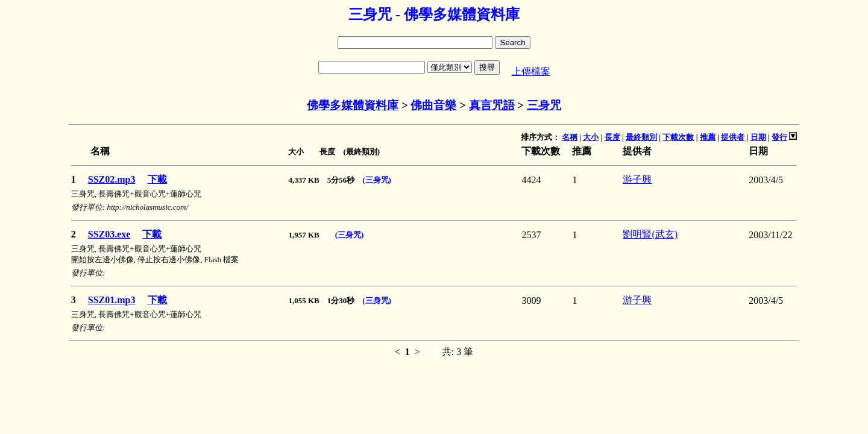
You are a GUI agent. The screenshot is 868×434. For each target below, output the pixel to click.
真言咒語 (492, 105)
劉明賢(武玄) (650, 234)
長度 (612, 137)
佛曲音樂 (433, 105)
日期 (758, 137)
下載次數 (678, 137)
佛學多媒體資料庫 (353, 105)
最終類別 (641, 137)
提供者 (733, 137)
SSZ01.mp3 (112, 300)
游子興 (637, 179)
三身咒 (544, 105)
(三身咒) (377, 180)
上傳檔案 (531, 71)
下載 (157, 179)
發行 (779, 137)
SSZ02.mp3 (112, 179)
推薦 (708, 137)
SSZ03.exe (109, 234)
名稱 (570, 137)
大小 (591, 137)
